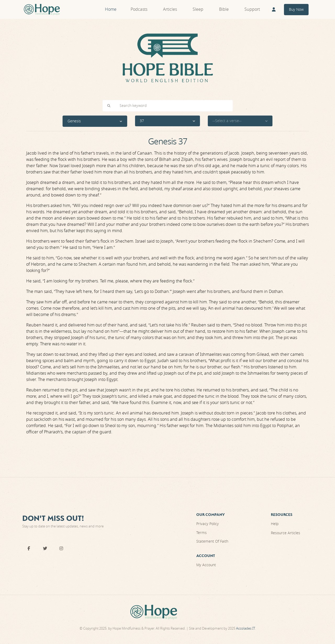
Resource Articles (286, 533)
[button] (95, 121)
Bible (224, 9)
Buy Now (296, 10)
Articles (170, 9)
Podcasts (139, 9)
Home (111, 9)
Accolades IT (245, 628)
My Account (206, 565)
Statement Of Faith (212, 541)
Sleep (198, 9)
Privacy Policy (208, 524)
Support (252, 9)
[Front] (42, 9)
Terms (202, 533)
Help (275, 524)
